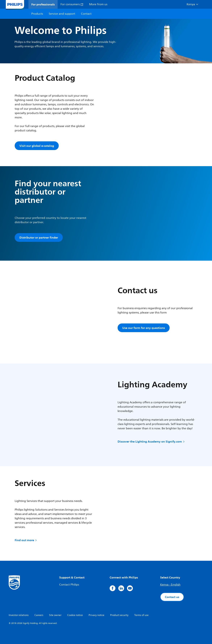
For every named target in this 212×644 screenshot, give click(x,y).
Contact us (172, 597)
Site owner (55, 615)
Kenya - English (170, 585)
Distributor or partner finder (39, 237)
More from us (98, 4)
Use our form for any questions (144, 328)
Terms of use (141, 615)
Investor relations (19, 615)
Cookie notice (75, 615)
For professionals (43, 4)
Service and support (62, 14)
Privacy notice (96, 615)
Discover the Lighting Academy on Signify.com (151, 441)
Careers (39, 615)
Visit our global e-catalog (37, 146)
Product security (119, 615)
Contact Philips (69, 585)
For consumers (72, 4)
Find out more (26, 540)
